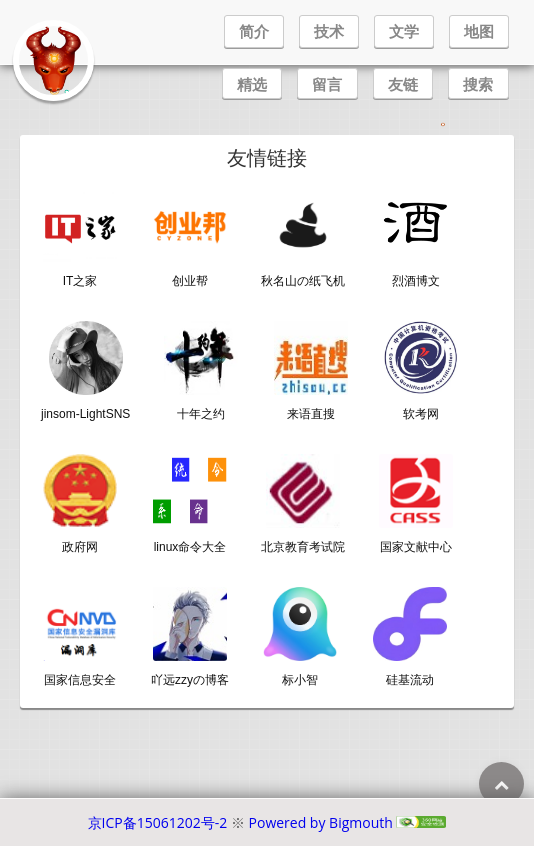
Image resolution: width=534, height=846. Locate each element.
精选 (252, 84)
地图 (479, 31)
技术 (329, 31)
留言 (327, 84)
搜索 (478, 84)
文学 (404, 31)
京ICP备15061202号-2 (158, 822)
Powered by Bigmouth (321, 822)
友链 (403, 84)
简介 (254, 31)
